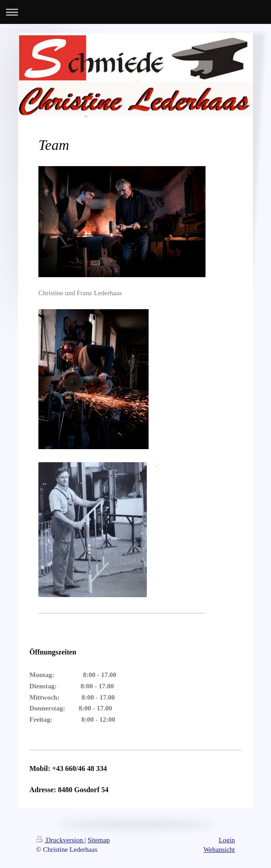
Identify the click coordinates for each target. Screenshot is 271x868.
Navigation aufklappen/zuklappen (135, 12)
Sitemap (99, 840)
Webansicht (219, 849)
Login (227, 840)
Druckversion (60, 840)
